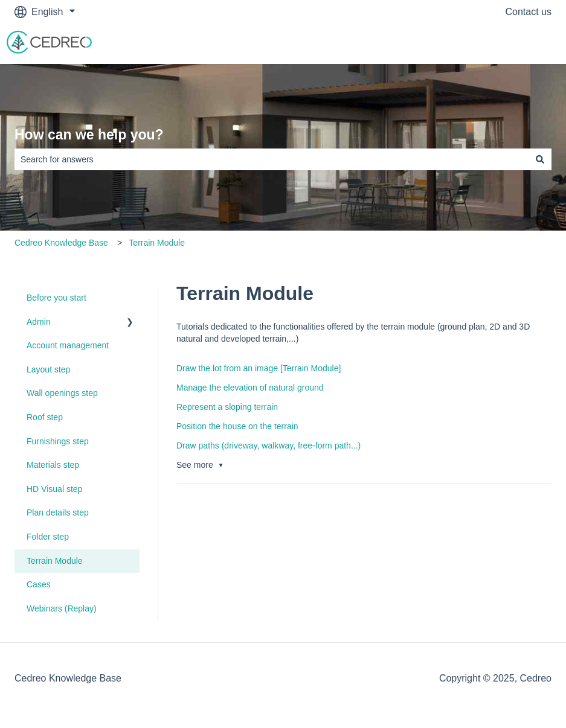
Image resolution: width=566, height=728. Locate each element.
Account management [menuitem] (68, 345)
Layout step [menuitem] (48, 369)
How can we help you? (89, 135)
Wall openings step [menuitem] (62, 393)
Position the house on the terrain (237, 426)
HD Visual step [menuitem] (54, 489)
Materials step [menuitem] (53, 465)
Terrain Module (157, 243)
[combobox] (272, 159)
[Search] (540, 159)
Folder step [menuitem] (48, 537)
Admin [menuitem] (39, 322)
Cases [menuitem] (39, 584)
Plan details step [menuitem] (58, 512)
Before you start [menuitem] (56, 298)
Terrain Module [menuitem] (55, 561)
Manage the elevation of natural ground (250, 388)
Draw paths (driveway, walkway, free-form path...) (269, 445)
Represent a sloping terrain (227, 407)
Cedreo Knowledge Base (61, 243)
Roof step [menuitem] (45, 417)
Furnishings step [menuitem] (58, 441)
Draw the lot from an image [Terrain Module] (259, 368)
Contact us (529, 12)
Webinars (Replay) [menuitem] (62, 608)
